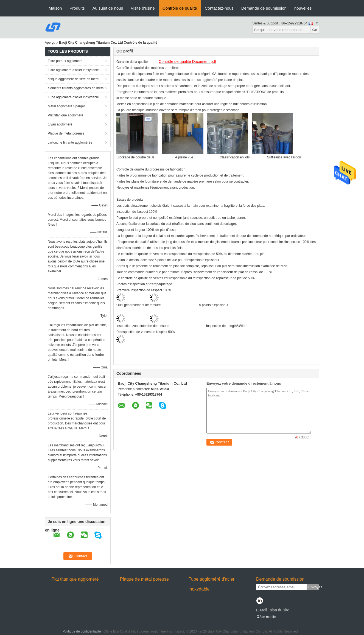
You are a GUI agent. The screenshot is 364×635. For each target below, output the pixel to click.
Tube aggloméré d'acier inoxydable (73, 97)
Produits (77, 8)
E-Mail (262, 610)
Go (315, 30)
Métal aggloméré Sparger (66, 106)
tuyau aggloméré (60, 124)
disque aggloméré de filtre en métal (73, 79)
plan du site (279, 610)
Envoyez (313, 587)
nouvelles (303, 8)
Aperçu (50, 43)
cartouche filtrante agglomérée (70, 142)
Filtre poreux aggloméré (65, 61)
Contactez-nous (219, 8)
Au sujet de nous (108, 8)
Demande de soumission (264, 8)
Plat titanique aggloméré (65, 115)
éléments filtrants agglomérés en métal (76, 88)
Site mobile (266, 617)
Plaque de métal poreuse (66, 133)
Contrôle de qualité (180, 8)
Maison (55, 8)
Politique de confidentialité (82, 631)
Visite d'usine (143, 8)
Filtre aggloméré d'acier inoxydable (73, 70)
